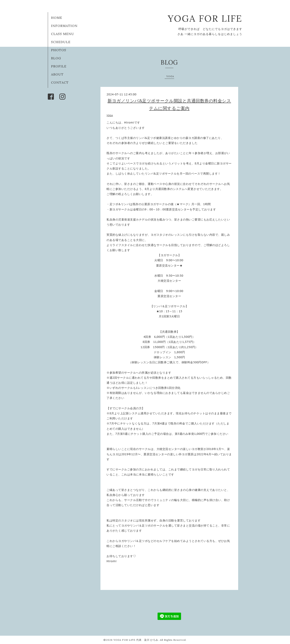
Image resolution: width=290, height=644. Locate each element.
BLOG (56, 58)
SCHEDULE (61, 42)
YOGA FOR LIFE (205, 18)
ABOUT (57, 74)
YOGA (170, 76)
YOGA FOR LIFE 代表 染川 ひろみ (136, 640)
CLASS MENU (63, 34)
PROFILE (59, 66)
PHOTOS (59, 50)
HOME (57, 18)
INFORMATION (64, 26)
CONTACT (60, 82)
